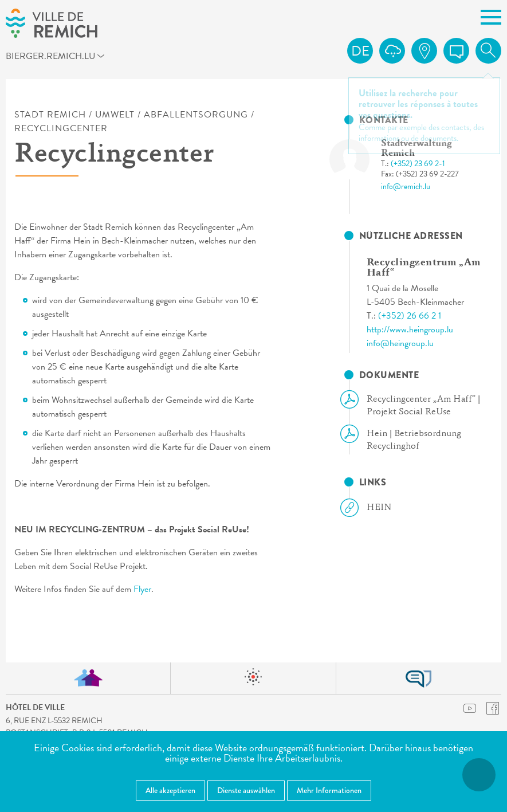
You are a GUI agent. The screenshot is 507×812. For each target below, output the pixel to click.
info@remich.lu (406, 187)
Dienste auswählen (246, 790)
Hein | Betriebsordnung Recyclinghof (405, 439)
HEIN (370, 508)
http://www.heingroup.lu (410, 329)
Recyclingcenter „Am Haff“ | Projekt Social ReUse (415, 405)
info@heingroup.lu (400, 343)
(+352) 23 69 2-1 (418, 164)
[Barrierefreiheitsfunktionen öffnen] (479, 775)
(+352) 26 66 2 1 (410, 316)
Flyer (142, 589)
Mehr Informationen (329, 790)
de (360, 51)
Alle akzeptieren (170, 790)
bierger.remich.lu (66, 58)
